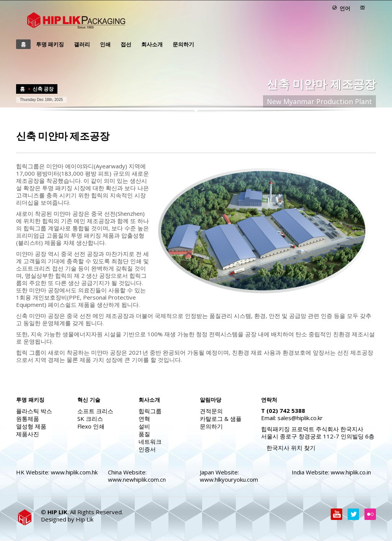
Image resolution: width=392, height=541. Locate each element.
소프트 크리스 (95, 411)
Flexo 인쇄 (91, 426)
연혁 (144, 419)
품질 (144, 434)
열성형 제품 (31, 426)
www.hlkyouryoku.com (229, 479)
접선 (124, 44)
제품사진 (28, 434)
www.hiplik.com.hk (74, 472)
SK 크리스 (90, 419)
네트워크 (150, 442)
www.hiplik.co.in (351, 472)
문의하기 (181, 44)
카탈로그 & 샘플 (221, 419)
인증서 (147, 449)
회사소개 (150, 44)
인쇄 (103, 44)
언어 (341, 8)
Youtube (336, 514)
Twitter (353, 514)
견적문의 (211, 411)
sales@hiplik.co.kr (300, 418)
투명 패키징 (48, 44)
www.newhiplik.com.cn (137, 479)
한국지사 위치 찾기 (288, 448)
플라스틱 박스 (34, 411)
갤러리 (82, 44)
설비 (144, 426)
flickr (370, 514)
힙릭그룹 (150, 411)
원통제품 (28, 419)
